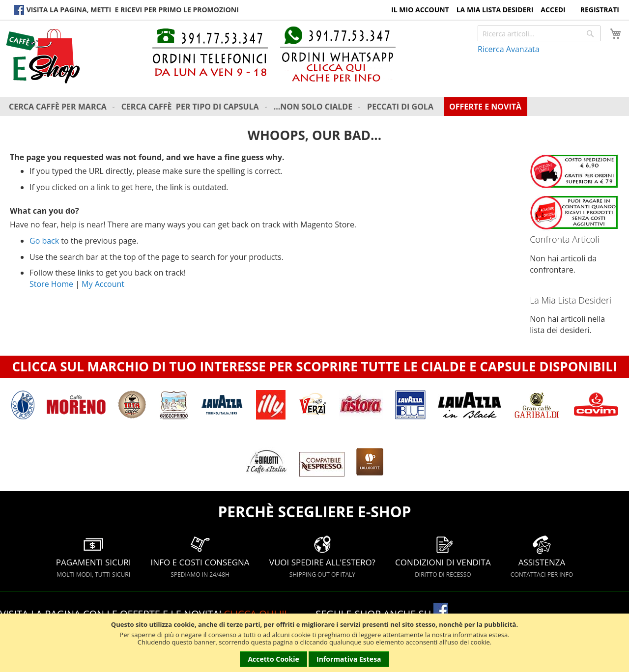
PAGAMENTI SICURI (94, 556)
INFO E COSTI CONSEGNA (200, 556)
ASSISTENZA (542, 556)
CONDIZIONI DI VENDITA (443, 556)
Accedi (553, 10)
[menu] (317, 107)
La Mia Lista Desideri (495, 10)
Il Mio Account (420, 10)
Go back (44, 241)
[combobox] (539, 33)
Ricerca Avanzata (509, 49)
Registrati (600, 10)
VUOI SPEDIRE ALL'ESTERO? (322, 556)
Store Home (51, 284)
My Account (103, 284)
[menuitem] (63, 107)
